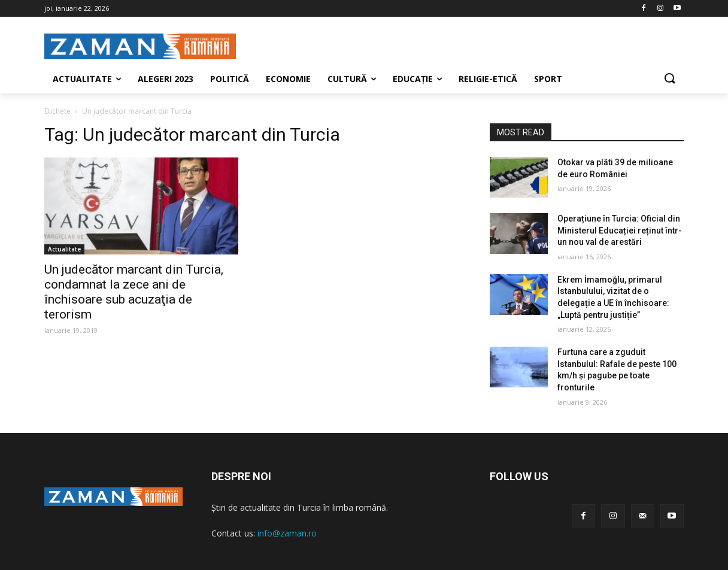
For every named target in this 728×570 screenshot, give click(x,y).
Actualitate (64, 249)
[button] (669, 79)
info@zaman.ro (287, 533)
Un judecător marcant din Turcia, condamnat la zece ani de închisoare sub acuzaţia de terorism (134, 292)
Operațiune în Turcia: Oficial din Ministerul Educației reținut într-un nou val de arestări (620, 230)
